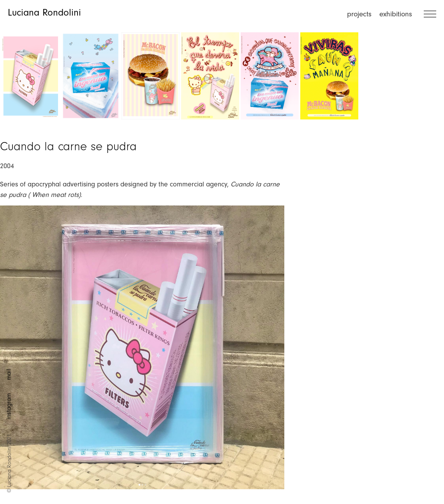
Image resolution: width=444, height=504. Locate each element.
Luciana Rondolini (44, 12)
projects (359, 14)
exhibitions (396, 14)
